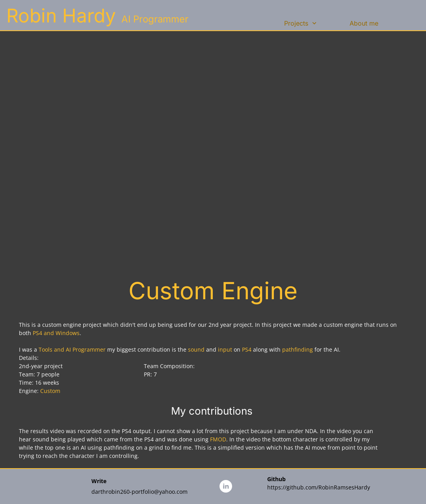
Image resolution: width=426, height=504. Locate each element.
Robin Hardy (61, 16)
